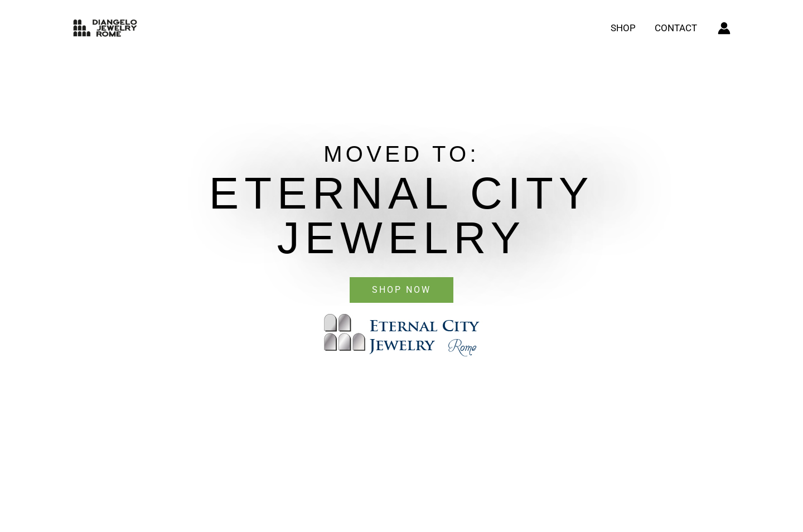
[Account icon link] (724, 28)
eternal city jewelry (401, 216)
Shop (623, 28)
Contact (676, 28)
